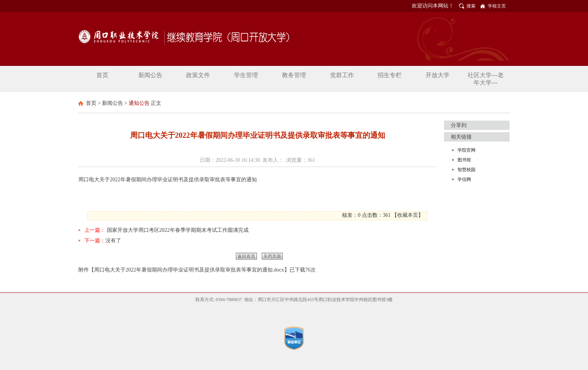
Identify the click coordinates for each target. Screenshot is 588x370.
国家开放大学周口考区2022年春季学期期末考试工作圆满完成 (178, 230)
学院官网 (466, 150)
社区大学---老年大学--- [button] (486, 79)
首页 (91, 103)
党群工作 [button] (342, 75)
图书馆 (464, 160)
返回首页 (246, 256)
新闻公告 (112, 103)
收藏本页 (408, 215)
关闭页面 (272, 256)
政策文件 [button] (198, 75)
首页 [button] (102, 75)
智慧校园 (466, 170)
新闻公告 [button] (150, 75)
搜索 (471, 6)
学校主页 (497, 6)
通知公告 (139, 103)
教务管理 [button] (294, 75)
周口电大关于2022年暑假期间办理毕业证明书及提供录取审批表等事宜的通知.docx (189, 270)
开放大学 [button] (438, 75)
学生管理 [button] (246, 75)
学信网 (464, 179)
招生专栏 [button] (390, 75)
